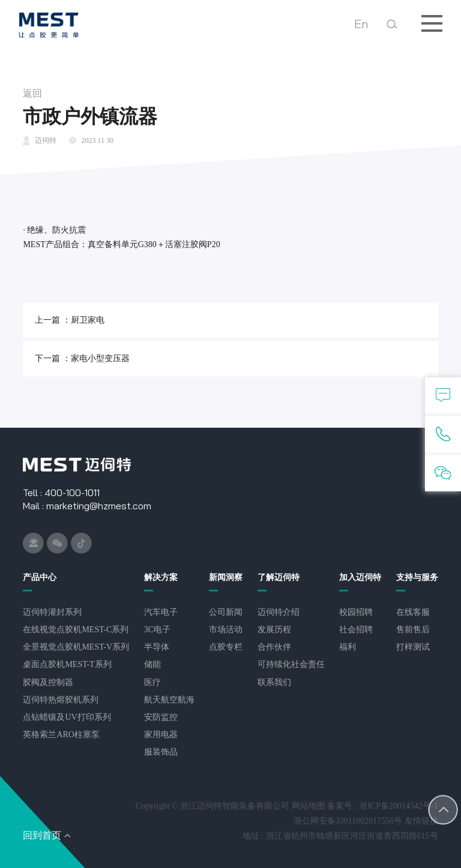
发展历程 (274, 630)
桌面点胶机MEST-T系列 (67, 664)
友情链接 (421, 821)
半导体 (157, 647)
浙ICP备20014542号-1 (398, 806)
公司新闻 (226, 612)
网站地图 (309, 806)
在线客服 (413, 612)
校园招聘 (356, 612)
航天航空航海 (169, 700)
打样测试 (413, 647)
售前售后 (413, 630)
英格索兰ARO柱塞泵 (61, 735)
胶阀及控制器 (48, 682)
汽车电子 (161, 612)
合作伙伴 (274, 647)
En (361, 24)
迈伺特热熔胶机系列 (61, 700)
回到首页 (42, 835)
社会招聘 (356, 630)
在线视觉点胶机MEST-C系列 (76, 630)
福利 (348, 647)
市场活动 (226, 630)
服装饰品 (161, 752)
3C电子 (157, 630)
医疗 (152, 682)
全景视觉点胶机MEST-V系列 (76, 647)
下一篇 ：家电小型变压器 (82, 358)
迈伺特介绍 (279, 612)
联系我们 (274, 682)
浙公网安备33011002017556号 (348, 821)
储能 (152, 664)
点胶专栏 (226, 647)
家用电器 (161, 735)
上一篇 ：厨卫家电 (70, 320)
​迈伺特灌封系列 (52, 612)
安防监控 (161, 717)
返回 (32, 93)
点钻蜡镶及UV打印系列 (67, 717)
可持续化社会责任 (291, 664)
